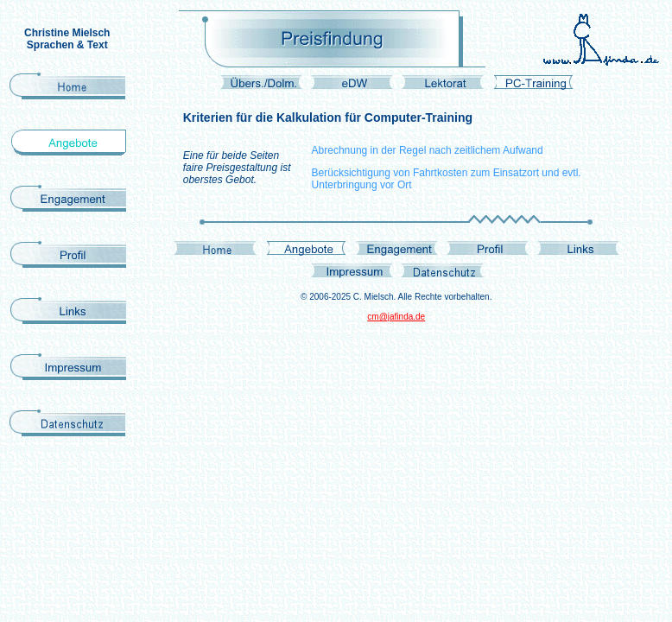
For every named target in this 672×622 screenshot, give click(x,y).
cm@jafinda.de (396, 317)
